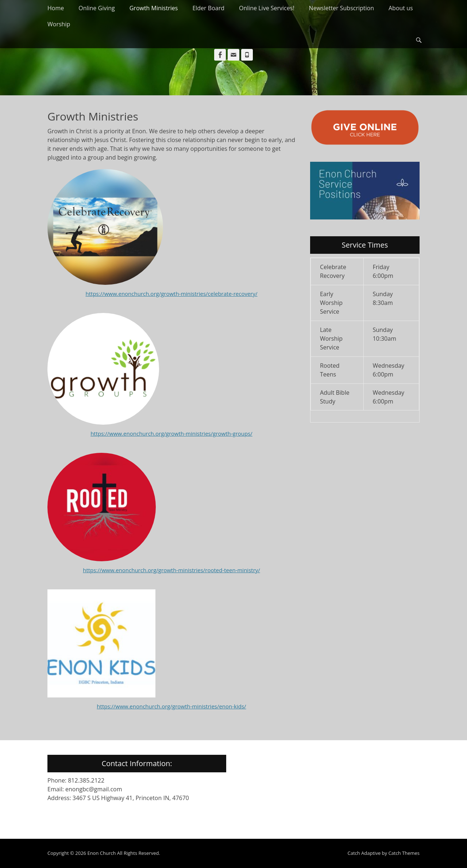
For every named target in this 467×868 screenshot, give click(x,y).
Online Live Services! (267, 8)
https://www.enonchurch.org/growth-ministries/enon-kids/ (171, 706)
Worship (59, 24)
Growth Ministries (154, 8)
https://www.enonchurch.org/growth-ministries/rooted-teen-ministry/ (171, 570)
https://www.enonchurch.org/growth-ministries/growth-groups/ (171, 433)
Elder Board (208, 8)
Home (56, 8)
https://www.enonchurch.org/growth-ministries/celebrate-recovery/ (172, 294)
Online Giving (97, 8)
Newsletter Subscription (341, 8)
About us (401, 8)
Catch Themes (404, 853)
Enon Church (101, 853)
